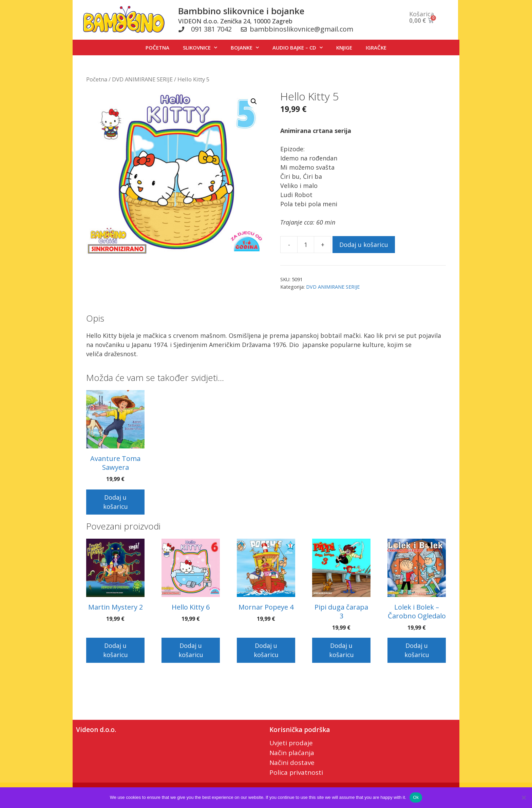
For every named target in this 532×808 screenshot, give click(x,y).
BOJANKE (245, 48)
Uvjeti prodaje (291, 743)
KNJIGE (344, 47)
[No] (524, 797)
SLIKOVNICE (200, 48)
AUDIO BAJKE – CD (298, 48)
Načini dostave (292, 763)
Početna (97, 79)
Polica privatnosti (296, 772)
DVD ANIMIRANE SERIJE (142, 79)
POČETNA (157, 47)
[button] (254, 101)
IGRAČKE (376, 47)
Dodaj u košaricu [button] (116, 502)
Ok (416, 797)
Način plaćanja (292, 753)
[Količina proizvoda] (306, 245)
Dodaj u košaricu (364, 245)
